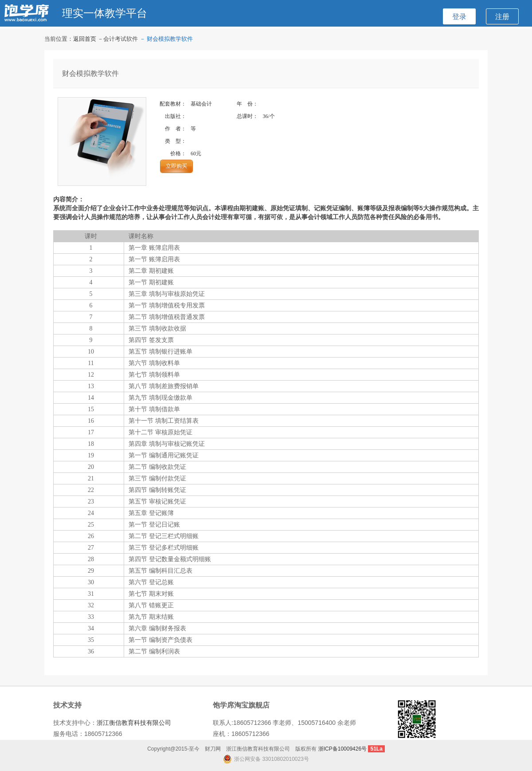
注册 (502, 16)
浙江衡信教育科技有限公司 (134, 723)
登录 (459, 16)
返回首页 (85, 39)
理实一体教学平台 (105, 13)
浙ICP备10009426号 (342, 749)
